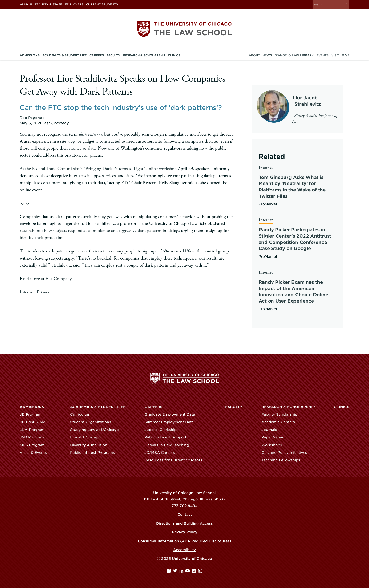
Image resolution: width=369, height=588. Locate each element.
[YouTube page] (188, 572)
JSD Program (34, 438)
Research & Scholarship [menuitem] (144, 55)
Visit (335, 55)
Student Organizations (93, 422)
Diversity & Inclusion (91, 445)
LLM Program (34, 430)
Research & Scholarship (288, 407)
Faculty (234, 407)
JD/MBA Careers (162, 453)
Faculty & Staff (48, 4)
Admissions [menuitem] (30, 55)
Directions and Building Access (185, 523)
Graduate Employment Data (172, 414)
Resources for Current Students (175, 460)
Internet (28, 292)
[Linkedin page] (182, 572)
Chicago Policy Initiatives (286, 453)
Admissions (32, 407)
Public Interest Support (168, 438)
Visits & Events (35, 453)
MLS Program (34, 445)
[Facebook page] (169, 572)
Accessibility (184, 550)
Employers (74, 4)
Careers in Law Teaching (169, 445)
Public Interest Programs (95, 453)
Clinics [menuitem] (174, 55)
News (267, 55)
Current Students (102, 4)
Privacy (44, 292)
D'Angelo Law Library (294, 55)
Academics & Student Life (98, 407)
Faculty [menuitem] (113, 55)
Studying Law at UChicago (97, 430)
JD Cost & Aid (35, 422)
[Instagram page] (200, 572)
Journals (271, 430)
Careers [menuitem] (97, 55)
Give (346, 55)
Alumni (26, 4)
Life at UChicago (88, 438)
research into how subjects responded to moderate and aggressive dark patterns (91, 230)
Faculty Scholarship (281, 414)
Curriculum (82, 414)
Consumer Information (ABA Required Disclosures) (185, 541)
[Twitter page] (176, 572)
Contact (184, 515)
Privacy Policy (184, 532)
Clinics (341, 407)
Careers (153, 407)
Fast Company (59, 278)
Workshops (274, 445)
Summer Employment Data (171, 422)
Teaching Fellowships (283, 460)
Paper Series (275, 438)
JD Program (33, 414)
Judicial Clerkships (164, 430)
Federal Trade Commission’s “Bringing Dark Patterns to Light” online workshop (104, 168)
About (254, 55)
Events (323, 55)
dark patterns (90, 134)
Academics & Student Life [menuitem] (64, 55)
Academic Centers (280, 422)
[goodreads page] (195, 572)
